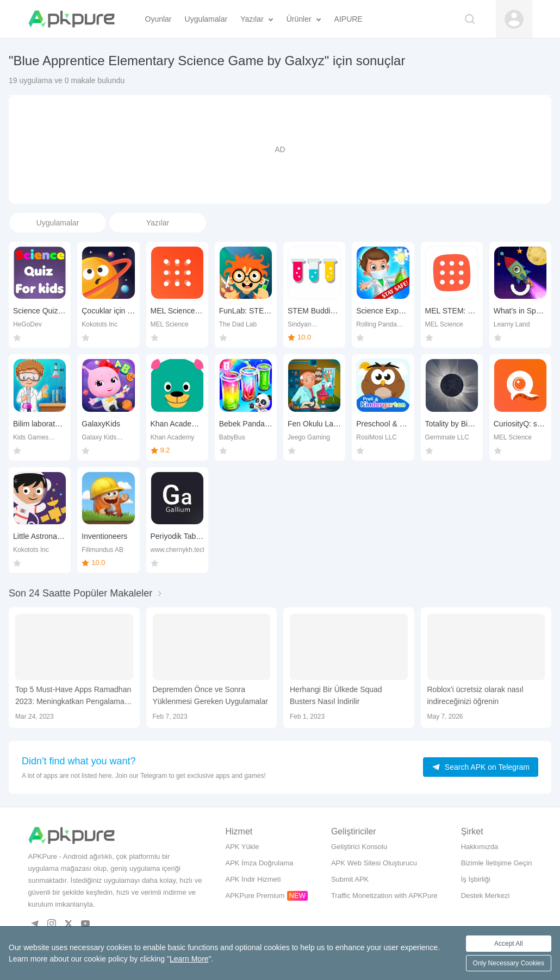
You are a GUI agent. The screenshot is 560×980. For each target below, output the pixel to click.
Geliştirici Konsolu (359, 847)
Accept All (509, 944)
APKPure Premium (255, 896)
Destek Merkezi (486, 896)
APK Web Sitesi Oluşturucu (374, 863)
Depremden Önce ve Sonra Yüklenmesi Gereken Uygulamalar (210, 695)
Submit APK (350, 879)
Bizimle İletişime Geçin (497, 863)
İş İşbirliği (476, 879)
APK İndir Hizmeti (253, 879)
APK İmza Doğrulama (259, 863)
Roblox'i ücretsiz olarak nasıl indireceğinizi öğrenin (475, 695)
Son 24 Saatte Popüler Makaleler (80, 593)
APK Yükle (242, 847)
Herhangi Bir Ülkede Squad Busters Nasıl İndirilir (336, 695)
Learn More (189, 959)
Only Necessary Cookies (509, 963)
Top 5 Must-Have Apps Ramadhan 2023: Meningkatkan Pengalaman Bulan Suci (73, 696)
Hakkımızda (480, 847)
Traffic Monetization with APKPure (384, 896)
